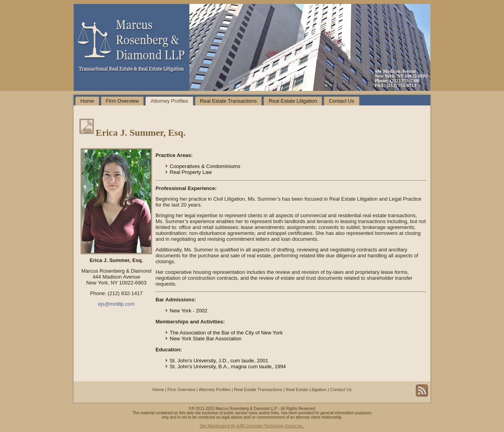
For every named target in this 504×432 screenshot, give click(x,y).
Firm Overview (122, 101)
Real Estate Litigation (293, 101)
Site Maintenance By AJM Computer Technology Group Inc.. (252, 426)
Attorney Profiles (169, 101)
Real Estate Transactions (229, 101)
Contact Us (341, 101)
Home (87, 101)
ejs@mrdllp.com (116, 304)
